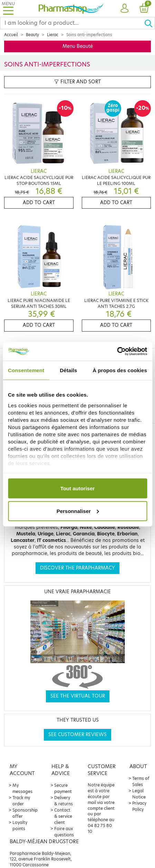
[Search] (72, 23)
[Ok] (149, 23)
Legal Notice (139, 794)
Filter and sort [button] (77, 82)
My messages (22, 788)
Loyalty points (20, 825)
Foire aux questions (64, 832)
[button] (125, 9)
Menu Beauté (78, 46)
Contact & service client (63, 816)
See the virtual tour (78, 696)
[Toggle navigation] (8, 8)
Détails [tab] (68, 370)
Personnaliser (78, 511)
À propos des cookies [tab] (120, 370)
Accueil (11, 35)
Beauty (32, 35)
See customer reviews (77, 735)
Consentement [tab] (26, 370)
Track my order (21, 801)
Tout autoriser (78, 488)
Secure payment (63, 788)
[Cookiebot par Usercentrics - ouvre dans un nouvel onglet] (117, 351)
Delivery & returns (64, 801)
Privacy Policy (139, 806)
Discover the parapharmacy (77, 568)
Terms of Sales (141, 781)
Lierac (53, 35)
